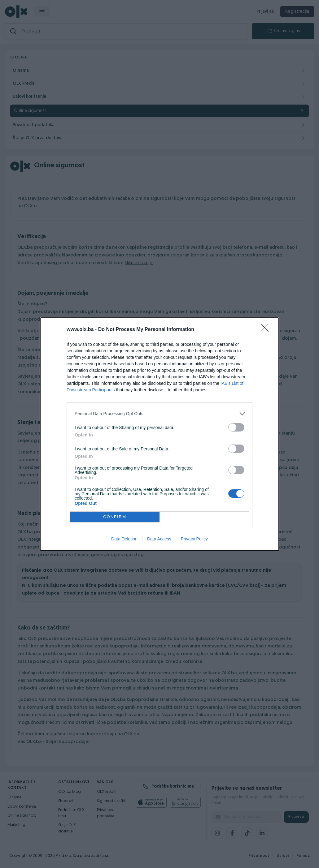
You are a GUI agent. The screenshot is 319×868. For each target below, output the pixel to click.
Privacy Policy (194, 539)
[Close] (267, 330)
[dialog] (159, 434)
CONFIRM (115, 517)
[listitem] (159, 414)
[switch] (236, 427)
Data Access (159, 539)
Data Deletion (124, 539)
